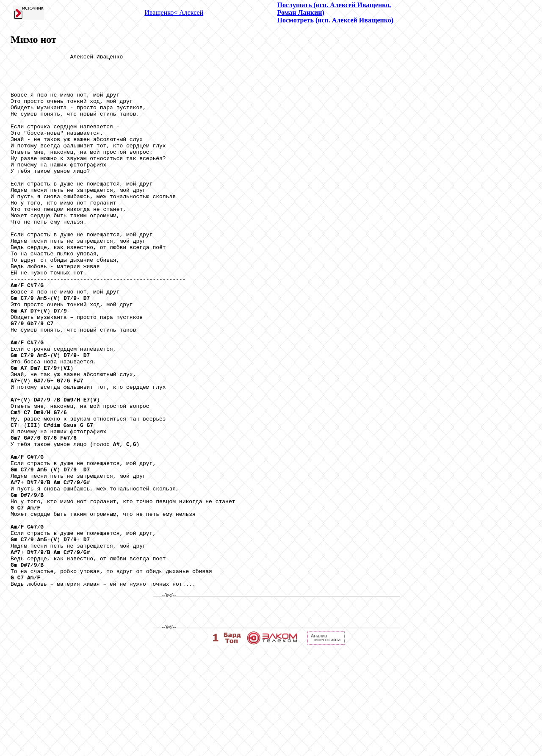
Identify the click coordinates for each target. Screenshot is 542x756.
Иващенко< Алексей (174, 12)
